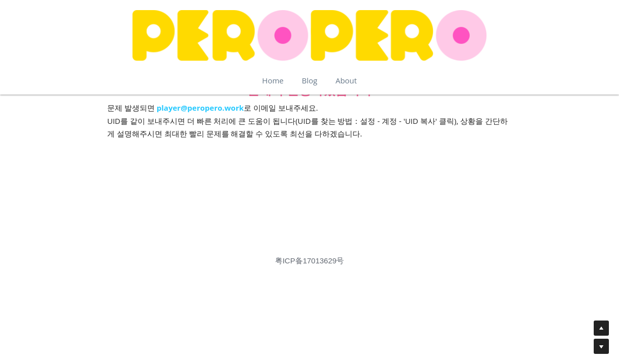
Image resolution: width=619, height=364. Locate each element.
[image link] (309, 35)
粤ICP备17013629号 (310, 261)
